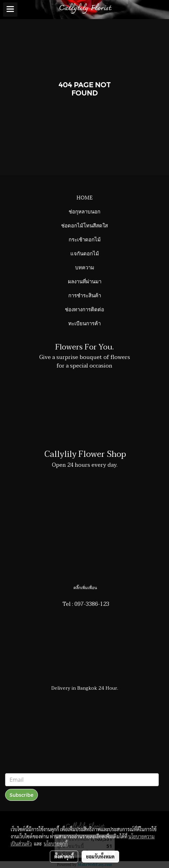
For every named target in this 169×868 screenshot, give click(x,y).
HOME (84, 197)
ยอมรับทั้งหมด (100, 856)
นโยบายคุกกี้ (56, 843)
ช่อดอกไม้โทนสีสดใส (84, 225)
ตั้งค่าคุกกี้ (64, 856)
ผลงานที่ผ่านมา (85, 281)
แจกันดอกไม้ (85, 253)
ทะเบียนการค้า (84, 323)
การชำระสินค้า (85, 295)
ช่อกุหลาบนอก (84, 211)
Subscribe (22, 795)
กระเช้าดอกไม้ (85, 239)
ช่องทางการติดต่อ (84, 309)
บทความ (85, 267)
